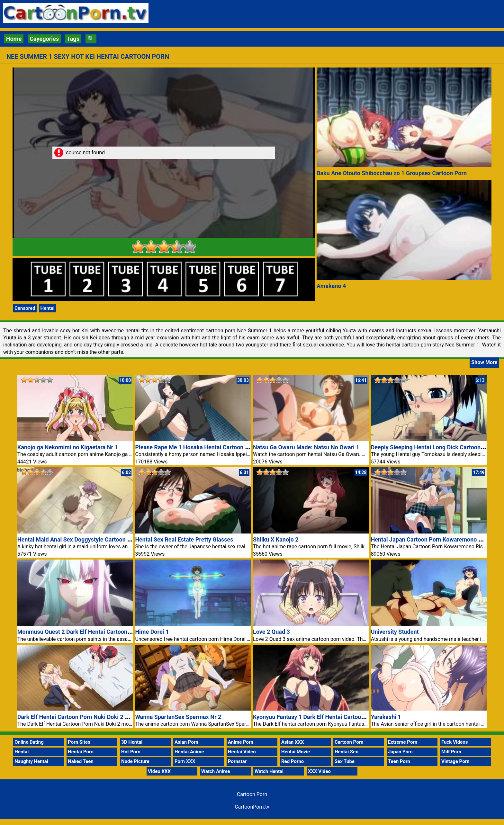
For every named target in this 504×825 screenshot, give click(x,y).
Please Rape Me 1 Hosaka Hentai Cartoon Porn (196, 447)
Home (14, 39)
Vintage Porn (455, 761)
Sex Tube (345, 761)
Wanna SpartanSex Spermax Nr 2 (178, 717)
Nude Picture (135, 761)
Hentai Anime (189, 752)
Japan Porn (400, 752)
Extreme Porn (403, 742)
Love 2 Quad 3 (271, 632)
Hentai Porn (81, 752)
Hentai (48, 308)
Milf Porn (451, 752)
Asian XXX (292, 742)
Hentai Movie (296, 752)
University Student (395, 632)
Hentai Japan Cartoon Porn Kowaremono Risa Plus (437, 539)
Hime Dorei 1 (152, 632)
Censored (25, 308)
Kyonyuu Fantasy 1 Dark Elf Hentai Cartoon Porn (315, 717)
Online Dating (29, 742)
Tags (73, 39)
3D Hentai (132, 742)
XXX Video (319, 771)
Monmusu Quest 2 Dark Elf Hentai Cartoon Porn (79, 632)
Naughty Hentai (31, 761)
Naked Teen (81, 761)
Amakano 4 (331, 286)
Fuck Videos (455, 742)
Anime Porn (241, 742)
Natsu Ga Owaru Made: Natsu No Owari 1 (306, 447)
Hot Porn (131, 752)
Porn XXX (185, 761)
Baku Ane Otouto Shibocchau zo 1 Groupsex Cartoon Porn (392, 173)
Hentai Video (242, 752)
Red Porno (292, 761)
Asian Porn (186, 742)
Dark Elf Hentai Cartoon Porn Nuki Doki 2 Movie (79, 717)
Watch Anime (216, 771)
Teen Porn (399, 761)
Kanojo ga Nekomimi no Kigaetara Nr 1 (68, 447)
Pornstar (237, 761)
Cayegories (44, 39)
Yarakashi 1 (386, 717)
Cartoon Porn (349, 742)
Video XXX (159, 771)
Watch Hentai (269, 771)
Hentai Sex (346, 752)
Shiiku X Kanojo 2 (276, 539)
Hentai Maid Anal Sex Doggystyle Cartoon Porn (78, 539)
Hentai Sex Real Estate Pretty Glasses (184, 539)
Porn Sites (79, 742)
